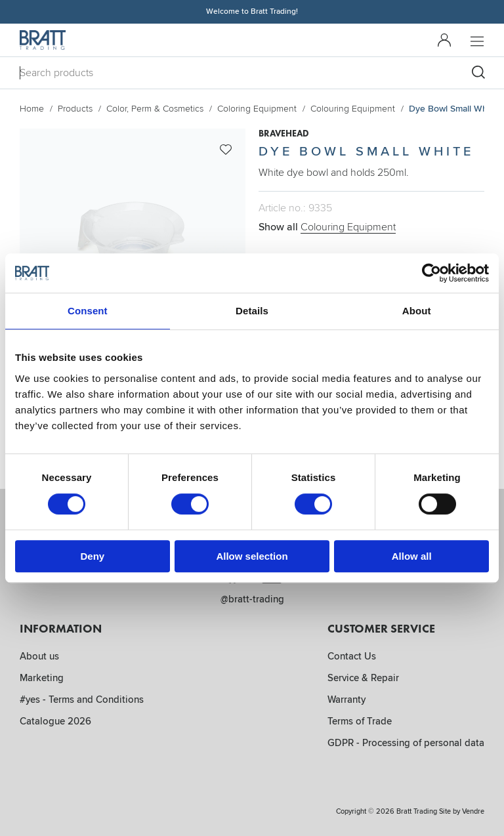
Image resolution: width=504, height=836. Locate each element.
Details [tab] (252, 311)
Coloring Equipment (257, 109)
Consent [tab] (88, 311)
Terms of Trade (360, 721)
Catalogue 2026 (55, 721)
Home (32, 109)
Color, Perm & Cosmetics (155, 109)
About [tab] (417, 311)
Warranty (346, 700)
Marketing (42, 678)
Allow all (412, 556)
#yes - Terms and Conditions (82, 700)
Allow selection (252, 556)
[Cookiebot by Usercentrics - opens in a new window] (431, 273)
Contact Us (352, 656)
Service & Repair (363, 678)
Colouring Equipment (353, 109)
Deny (92, 556)
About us (39, 656)
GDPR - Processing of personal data (406, 743)
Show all (327, 227)
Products (75, 109)
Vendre (473, 811)
